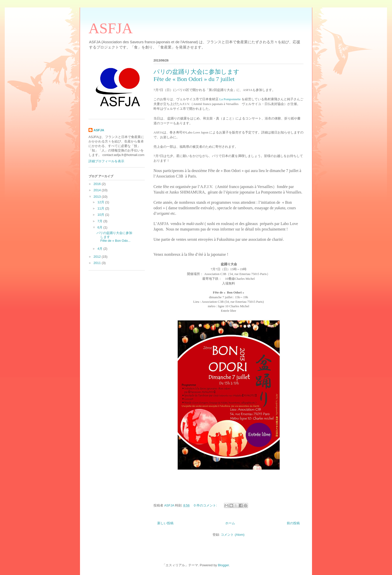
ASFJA (111, 28)
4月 (100, 249)
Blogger (223, 565)
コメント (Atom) (233, 535)
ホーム (230, 523)
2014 (98, 190)
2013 (98, 197)
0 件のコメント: (206, 505)
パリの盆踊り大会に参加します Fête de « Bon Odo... (132, 237)
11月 (101, 208)
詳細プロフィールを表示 (106, 161)
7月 (100, 221)
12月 (101, 202)
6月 (100, 227)
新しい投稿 (165, 523)
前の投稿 (293, 523)
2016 (98, 184)
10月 (101, 215)
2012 (98, 257)
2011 (98, 263)
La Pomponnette (230, 99)
